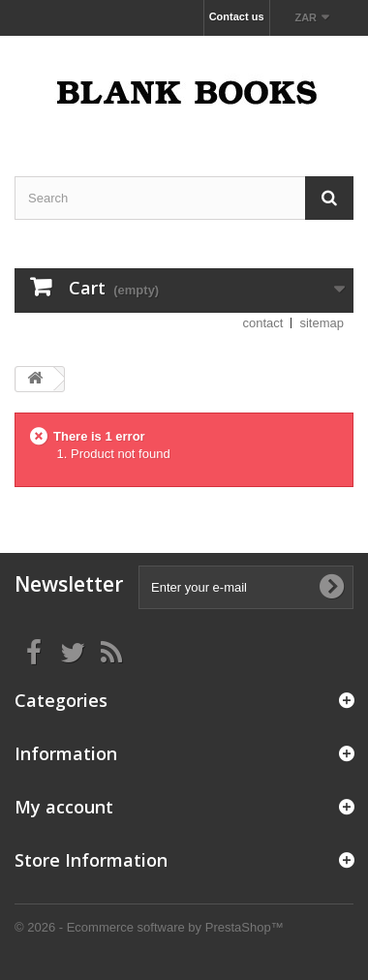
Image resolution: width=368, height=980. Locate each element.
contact (263, 323)
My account (64, 807)
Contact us (237, 16)
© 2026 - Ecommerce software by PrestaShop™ (149, 927)
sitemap (322, 323)
